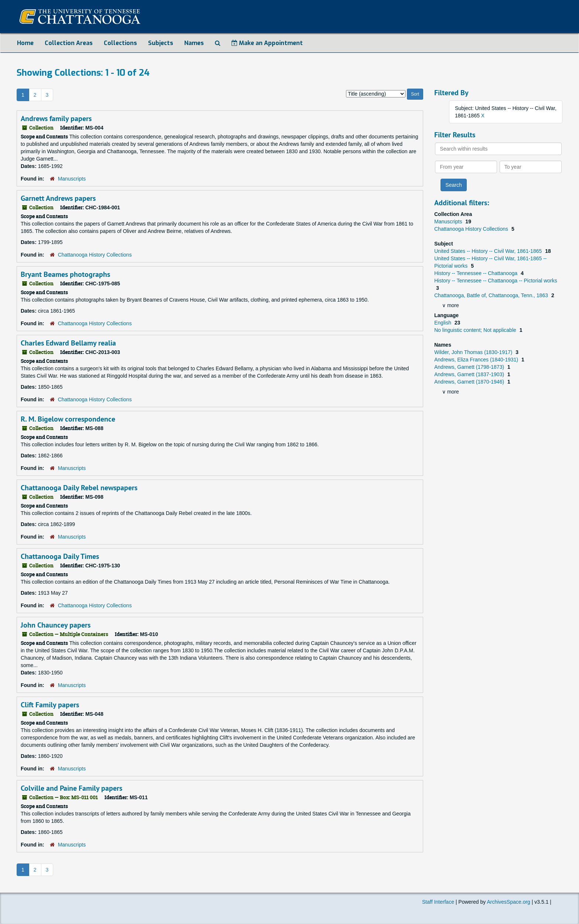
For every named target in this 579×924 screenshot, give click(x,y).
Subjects (161, 43)
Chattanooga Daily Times (60, 556)
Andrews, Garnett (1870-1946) (470, 382)
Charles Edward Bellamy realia (68, 343)
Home (25, 43)
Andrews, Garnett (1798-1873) (470, 367)
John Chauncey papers (56, 625)
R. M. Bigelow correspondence (68, 419)
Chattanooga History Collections (95, 255)
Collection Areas (69, 43)
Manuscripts (72, 179)
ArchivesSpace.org (508, 902)
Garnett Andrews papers (58, 198)
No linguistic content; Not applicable (476, 330)
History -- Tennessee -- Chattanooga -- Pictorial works (496, 281)
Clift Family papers (50, 705)
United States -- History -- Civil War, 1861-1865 (489, 251)
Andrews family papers (56, 118)
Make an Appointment (267, 43)
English (443, 323)
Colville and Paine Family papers (71, 788)
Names (194, 43)
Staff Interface (438, 902)
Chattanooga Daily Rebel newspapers (79, 488)
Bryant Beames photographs (65, 274)
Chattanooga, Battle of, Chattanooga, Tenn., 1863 (492, 295)
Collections (120, 43)
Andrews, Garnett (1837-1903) (470, 374)
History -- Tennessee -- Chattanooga (477, 273)
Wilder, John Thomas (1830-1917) (474, 352)
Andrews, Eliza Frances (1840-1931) (477, 360)
